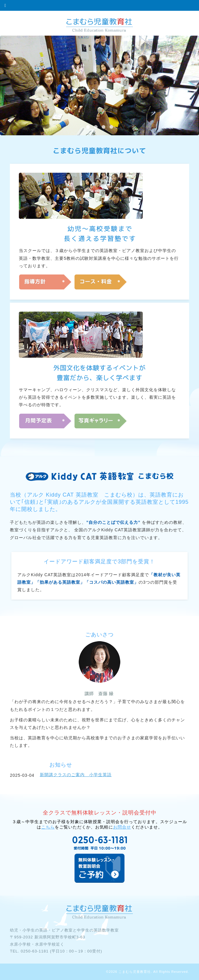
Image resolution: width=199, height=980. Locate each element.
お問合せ (122, 827)
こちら (48, 827)
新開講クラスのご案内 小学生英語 (76, 775)
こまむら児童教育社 (135, 972)
